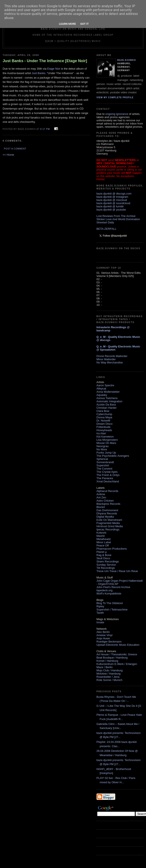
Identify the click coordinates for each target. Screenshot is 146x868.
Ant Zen (101, 497)
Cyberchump (104, 414)
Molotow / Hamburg (109, 674)
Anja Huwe (103, 638)
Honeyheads (104, 430)
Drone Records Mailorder (112, 356)
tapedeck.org (105, 590)
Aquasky (102, 395)
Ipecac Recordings (108, 529)
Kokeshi (101, 533)
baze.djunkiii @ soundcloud (113, 203)
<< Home (8, 155)
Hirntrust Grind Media (110, 526)
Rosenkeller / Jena (108, 677)
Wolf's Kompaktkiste (109, 594)
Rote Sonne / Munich (109, 680)
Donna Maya (104, 417)
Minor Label (104, 542)
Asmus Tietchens (107, 398)
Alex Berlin (103, 632)
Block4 (101, 507)
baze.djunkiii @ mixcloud (112, 200)
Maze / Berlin (105, 667)
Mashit (101, 536)
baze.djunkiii (127, 60)
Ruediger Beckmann (109, 642)
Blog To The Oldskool (110, 603)
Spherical (102, 459)
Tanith (100, 613)
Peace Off (103, 545)
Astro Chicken (105, 501)
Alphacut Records (108, 491)
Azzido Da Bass (106, 405)
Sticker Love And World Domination (118, 219)
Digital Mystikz (105, 517)
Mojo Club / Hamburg (110, 670)
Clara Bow (103, 411)
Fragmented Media (108, 523)
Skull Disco (103, 558)
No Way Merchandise (110, 362)
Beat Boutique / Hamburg (112, 658)
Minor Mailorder (106, 359)
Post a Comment (15, 149)
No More (102, 449)
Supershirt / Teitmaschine (112, 610)
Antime (101, 494)
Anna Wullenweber (108, 392)
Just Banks (39, 73)
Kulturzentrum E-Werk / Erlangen (117, 664)
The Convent (104, 469)
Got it (84, 24)
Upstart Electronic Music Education (118, 645)
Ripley (100, 606)
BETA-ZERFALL (107, 229)
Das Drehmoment (107, 510)
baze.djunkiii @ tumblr (110, 206)
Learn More (68, 24)
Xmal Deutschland (108, 481)
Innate (100, 622)
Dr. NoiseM (103, 421)
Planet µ (102, 552)
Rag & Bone (104, 555)
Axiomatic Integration (109, 401)
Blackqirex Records (108, 504)
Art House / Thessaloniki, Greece (117, 654)
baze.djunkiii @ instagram (112, 197)
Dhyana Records (107, 513)
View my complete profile (115, 97)
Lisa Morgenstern (107, 440)
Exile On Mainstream (109, 520)
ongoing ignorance (117, 114)
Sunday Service (106, 565)
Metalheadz (104, 539)
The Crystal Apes (107, 472)
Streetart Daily (105, 222)
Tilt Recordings (106, 568)
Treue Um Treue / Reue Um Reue (117, 571)
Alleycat (101, 389)
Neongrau (103, 446)
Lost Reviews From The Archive (116, 216)
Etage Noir (54, 69)
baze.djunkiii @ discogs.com (114, 194)
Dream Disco (105, 424)
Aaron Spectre (105, 385)
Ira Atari (101, 433)
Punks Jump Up (106, 453)
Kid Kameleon (105, 437)
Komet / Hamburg (107, 661)
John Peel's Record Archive (113, 587)
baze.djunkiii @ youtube (111, 210)
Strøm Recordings (108, 561)
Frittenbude (104, 427)
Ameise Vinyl (105, 635)
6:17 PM (45, 129)
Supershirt (103, 465)
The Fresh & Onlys (108, 475)
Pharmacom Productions (112, 549)
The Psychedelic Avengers (113, 456)
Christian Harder (107, 408)
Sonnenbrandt (105, 462)
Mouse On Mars (106, 443)
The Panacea (105, 478)
